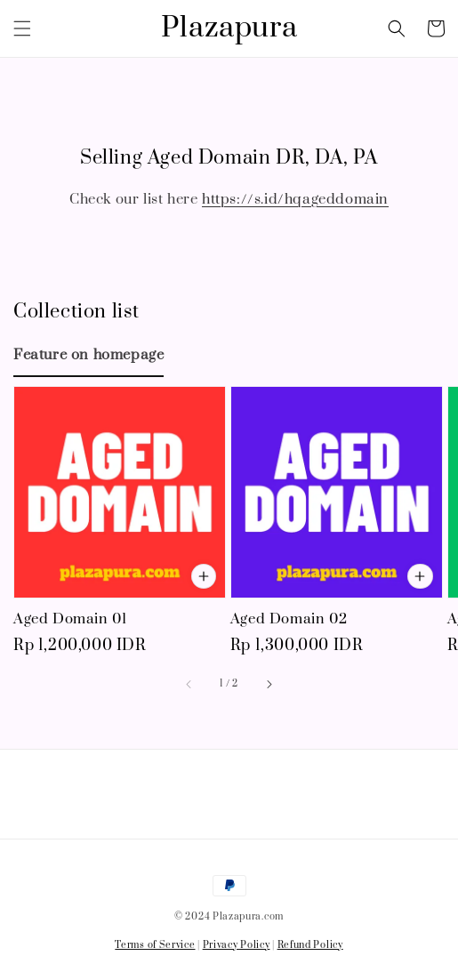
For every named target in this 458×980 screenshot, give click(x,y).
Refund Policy (310, 945)
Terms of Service (155, 945)
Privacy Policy (237, 945)
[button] (22, 28)
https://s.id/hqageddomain (295, 199)
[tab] (88, 355)
